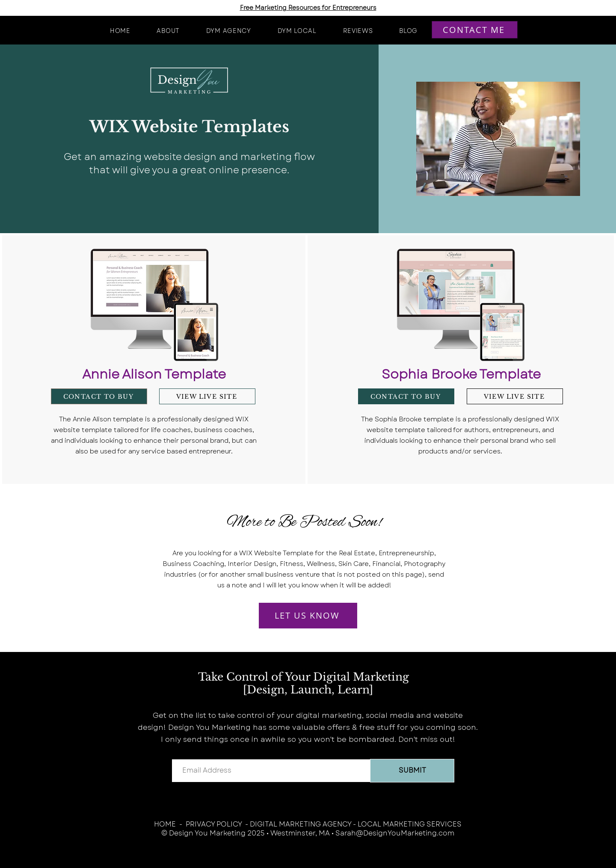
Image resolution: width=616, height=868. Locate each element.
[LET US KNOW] (308, 616)
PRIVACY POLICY (214, 824)
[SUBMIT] (412, 771)
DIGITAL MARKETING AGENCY (301, 824)
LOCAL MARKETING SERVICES (410, 824)
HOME (165, 824)
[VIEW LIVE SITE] (207, 396)
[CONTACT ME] (475, 30)
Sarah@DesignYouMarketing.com (395, 833)
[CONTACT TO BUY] (99, 396)
